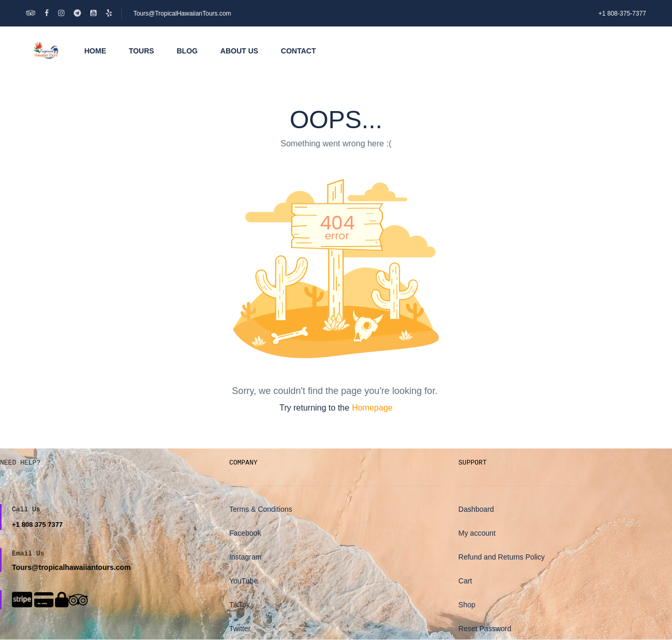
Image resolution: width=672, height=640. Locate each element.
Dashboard (476, 509)
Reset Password (485, 629)
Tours (141, 51)
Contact (298, 51)
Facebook (245, 533)
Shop (467, 605)
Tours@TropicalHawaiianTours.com (182, 13)
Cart (465, 581)
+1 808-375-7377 (622, 13)
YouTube (244, 581)
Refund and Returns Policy (502, 557)
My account (477, 533)
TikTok (240, 605)
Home (95, 51)
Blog (187, 51)
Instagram (245, 557)
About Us (239, 51)
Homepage (372, 408)
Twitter (240, 629)
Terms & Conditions (261, 509)
